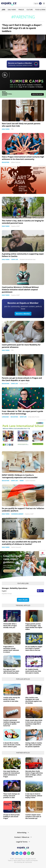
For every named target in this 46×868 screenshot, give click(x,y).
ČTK (12, 129)
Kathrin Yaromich (30, 481)
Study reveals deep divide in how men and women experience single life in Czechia (34, 723)
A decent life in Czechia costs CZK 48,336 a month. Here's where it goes (12, 745)
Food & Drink (40, 10)
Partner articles (23, 753)
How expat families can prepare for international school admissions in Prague (11, 774)
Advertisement (42, 69)
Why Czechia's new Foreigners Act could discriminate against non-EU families (34, 700)
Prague (21, 10)
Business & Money (17, 514)
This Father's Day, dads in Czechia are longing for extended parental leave (23, 222)
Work (22, 481)
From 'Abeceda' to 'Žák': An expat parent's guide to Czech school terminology (22, 412)
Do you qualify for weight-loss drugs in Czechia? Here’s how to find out (34, 648)
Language (5, 417)
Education (6, 162)
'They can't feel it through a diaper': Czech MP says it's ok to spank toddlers (22, 28)
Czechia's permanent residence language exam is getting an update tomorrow (12, 723)
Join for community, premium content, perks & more (23, 308)
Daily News (12, 10)
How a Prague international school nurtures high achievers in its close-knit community (23, 158)
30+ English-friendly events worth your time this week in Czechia (33, 671)
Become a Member (23, 314)
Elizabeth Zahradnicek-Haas (28, 259)
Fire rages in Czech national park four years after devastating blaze (11, 671)
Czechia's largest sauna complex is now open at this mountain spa (33, 817)
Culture (30, 10)
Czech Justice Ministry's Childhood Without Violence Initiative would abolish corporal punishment (20, 290)
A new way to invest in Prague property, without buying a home (34, 796)
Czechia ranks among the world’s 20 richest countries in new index (12, 699)
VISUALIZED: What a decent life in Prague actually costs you (10, 626)
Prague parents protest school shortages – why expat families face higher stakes (34, 627)
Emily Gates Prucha (34, 417)
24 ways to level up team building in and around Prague (11, 817)
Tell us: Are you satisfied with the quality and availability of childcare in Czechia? (21, 543)
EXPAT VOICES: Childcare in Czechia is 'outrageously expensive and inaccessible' (20, 476)
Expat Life (15, 259)
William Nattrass (16, 162)
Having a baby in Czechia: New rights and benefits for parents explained (34, 745)
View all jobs (23, 600)
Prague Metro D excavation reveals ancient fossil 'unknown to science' (11, 649)
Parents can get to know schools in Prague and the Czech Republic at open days (22, 379)
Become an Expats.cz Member (23, 303)
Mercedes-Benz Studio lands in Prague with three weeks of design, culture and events (34, 774)
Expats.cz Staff (15, 226)
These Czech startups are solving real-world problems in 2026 (11, 796)
